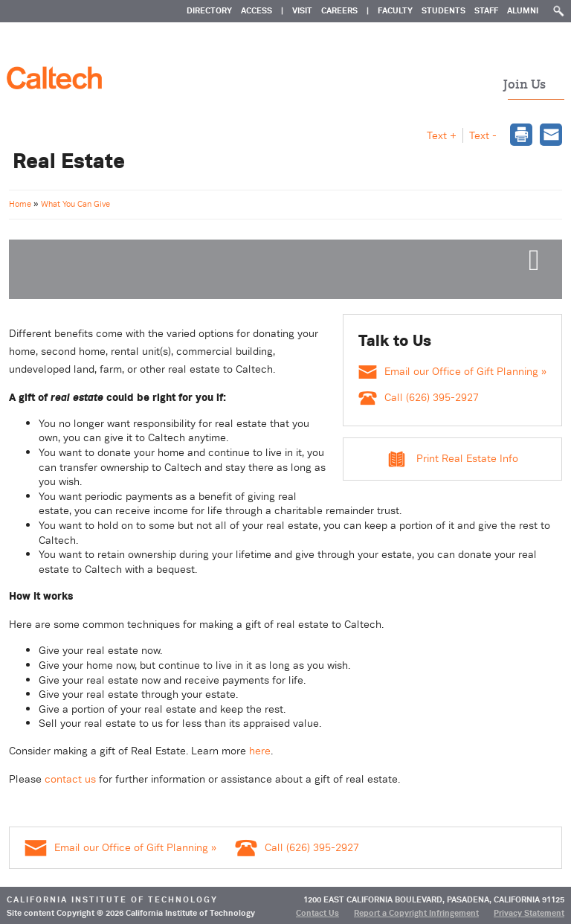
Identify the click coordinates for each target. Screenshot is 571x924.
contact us (70, 779)
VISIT (302, 10)
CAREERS (339, 10)
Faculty (395, 10)
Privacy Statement (529, 913)
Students (443, 10)
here (260, 751)
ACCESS (257, 10)
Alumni (523, 10)
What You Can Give (75, 204)
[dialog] (522, 136)
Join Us (525, 85)
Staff (486, 10)
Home (21, 204)
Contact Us (317, 913)
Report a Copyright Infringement (416, 913)
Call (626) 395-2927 (419, 397)
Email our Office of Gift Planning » (452, 371)
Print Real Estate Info (467, 458)
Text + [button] (442, 135)
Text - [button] (483, 135)
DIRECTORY (209, 10)
